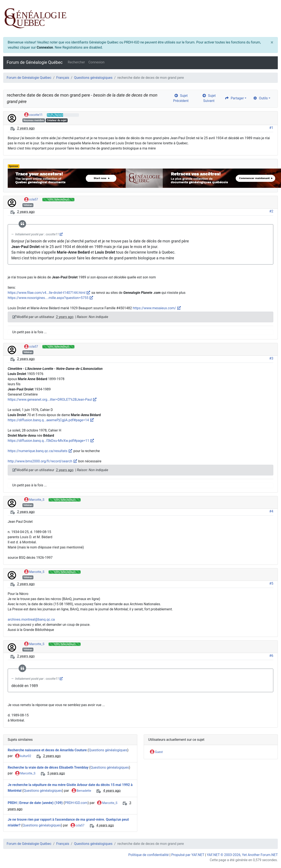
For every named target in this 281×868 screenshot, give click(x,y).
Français (63, 78)
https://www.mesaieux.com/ (157, 308)
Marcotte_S (34, 500)
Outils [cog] (260, 98)
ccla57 (31, 200)
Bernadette (81, 791)
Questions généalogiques (93, 78)
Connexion (45, 47)
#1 (271, 128)
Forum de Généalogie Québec (35, 62)
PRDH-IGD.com (76, 803)
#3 (271, 358)
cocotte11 (33, 115)
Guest (156, 752)
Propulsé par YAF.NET (188, 855)
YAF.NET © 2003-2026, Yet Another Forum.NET (242, 855)
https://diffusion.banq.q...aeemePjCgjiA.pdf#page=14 (51, 420)
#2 (271, 211)
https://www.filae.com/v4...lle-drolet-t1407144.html (49, 293)
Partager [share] (234, 98)
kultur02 (23, 756)
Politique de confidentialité (149, 855)
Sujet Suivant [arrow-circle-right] (209, 98)
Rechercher (76, 62)
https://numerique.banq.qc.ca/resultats (40, 451)
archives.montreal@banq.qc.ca (31, 619)
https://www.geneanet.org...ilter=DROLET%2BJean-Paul (52, 400)
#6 (271, 656)
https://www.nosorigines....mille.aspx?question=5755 (51, 298)
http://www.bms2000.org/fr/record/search (43, 461)
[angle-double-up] (269, 855)
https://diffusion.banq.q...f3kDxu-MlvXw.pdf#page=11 (51, 441)
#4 (271, 511)
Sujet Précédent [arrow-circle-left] (181, 98)
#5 (271, 583)
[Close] (272, 42)
